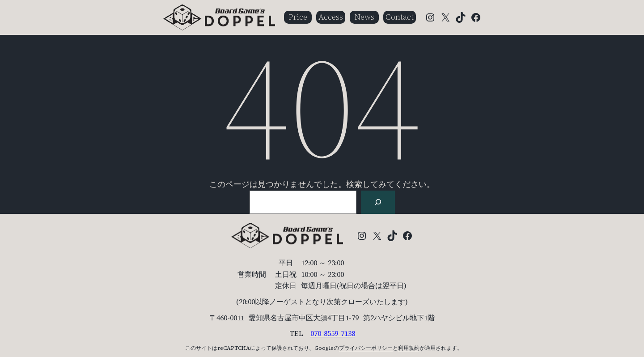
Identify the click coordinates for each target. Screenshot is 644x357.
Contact (400, 17)
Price (298, 17)
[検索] (378, 202)
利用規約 (409, 348)
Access (331, 17)
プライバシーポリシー (366, 348)
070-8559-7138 (333, 333)
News (364, 17)
